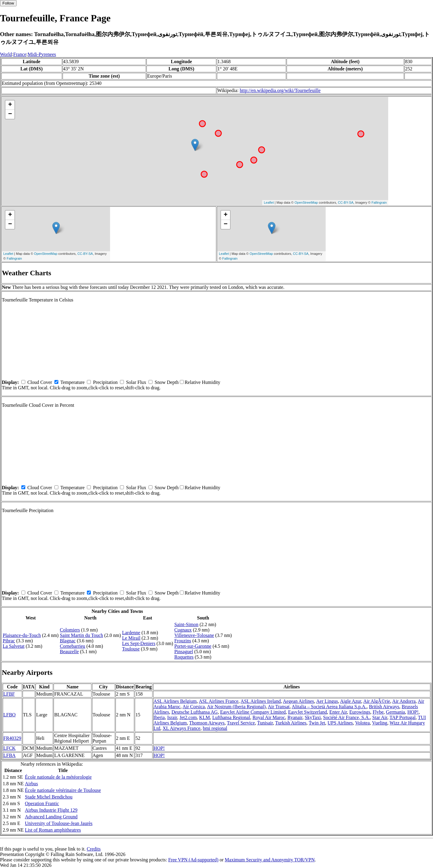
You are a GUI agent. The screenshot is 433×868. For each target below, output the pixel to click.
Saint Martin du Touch (81, 635)
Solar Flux (136, 382)
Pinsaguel (184, 652)
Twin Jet (317, 723)
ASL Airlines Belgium (175, 701)
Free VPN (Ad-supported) (193, 860)
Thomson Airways (207, 723)
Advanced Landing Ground (51, 817)
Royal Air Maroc (269, 717)
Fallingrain (379, 202)
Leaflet (269, 202)
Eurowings (360, 712)
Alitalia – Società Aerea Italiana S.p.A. (329, 707)
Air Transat (279, 707)
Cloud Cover (40, 382)
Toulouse (131, 649)
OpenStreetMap (306, 202)
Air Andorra (404, 701)
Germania (396, 712)
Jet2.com (188, 717)
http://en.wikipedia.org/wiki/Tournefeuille (280, 90)
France (20, 54)
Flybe (378, 712)
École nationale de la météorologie (58, 777)
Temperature (73, 382)
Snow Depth (167, 382)
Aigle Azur (351, 701)
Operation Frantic (42, 803)
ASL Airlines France (219, 701)
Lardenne (131, 633)
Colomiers (70, 630)
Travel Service (241, 723)
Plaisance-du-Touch (22, 635)
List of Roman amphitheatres (53, 830)
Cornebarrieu (72, 646)
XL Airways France (182, 728)
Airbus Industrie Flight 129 (51, 810)
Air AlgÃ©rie (377, 701)
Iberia (159, 717)
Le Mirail (131, 638)
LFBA (9, 755)
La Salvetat (14, 646)
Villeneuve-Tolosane (194, 635)
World (6, 54)
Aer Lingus (327, 701)
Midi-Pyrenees (42, 54)
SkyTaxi (313, 717)
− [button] (10, 114)
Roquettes (184, 657)
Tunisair (265, 723)
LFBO (9, 715)
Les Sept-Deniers (139, 643)
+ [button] (10, 105)
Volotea (362, 723)
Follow (8, 3)
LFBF (9, 694)
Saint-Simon (186, 624)
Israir (172, 717)
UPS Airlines (340, 723)
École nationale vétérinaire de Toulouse (63, 790)
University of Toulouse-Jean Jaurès (59, 823)
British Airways (384, 707)
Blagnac (68, 641)
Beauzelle (69, 652)
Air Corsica (194, 707)
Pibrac (9, 641)
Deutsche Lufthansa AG (195, 712)
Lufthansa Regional (231, 717)
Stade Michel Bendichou (49, 797)
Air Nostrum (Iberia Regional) (236, 707)
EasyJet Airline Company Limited (253, 712)
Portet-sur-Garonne (193, 646)
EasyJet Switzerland (307, 712)
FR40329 (12, 738)
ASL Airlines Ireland (261, 701)
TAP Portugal (402, 717)
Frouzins (183, 641)
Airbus (32, 784)
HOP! (413, 712)
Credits (94, 849)
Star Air (380, 717)
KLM (204, 717)
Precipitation (105, 382)
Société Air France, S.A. (347, 717)
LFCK (9, 748)
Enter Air (338, 712)
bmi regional (215, 728)
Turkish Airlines (291, 723)
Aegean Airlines (299, 701)
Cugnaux (183, 630)
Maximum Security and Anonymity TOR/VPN (270, 860)
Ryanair (295, 717)
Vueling (380, 723)
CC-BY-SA (346, 202)
